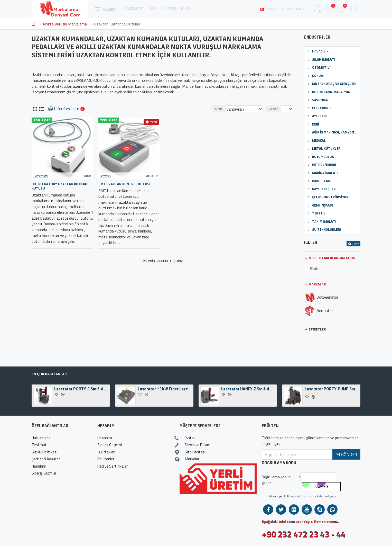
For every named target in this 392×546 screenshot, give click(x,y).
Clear (355, 244)
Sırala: (226, 109)
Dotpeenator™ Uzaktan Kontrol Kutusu (60, 186)
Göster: (275, 109)
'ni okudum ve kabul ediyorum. (301, 496)
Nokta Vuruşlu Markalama (65, 24)
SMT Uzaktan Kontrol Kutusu (125, 184)
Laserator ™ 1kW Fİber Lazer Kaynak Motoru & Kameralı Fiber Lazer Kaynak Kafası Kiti (165, 389)
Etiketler (317, 329)
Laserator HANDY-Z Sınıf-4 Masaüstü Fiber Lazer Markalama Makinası (248, 389)
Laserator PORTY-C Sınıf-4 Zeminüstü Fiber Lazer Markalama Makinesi (81, 389)
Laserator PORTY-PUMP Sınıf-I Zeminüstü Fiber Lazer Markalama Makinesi (332, 389)
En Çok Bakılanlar (49, 374)
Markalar (317, 284)
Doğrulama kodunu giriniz (277, 480)
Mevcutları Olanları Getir (332, 258)
